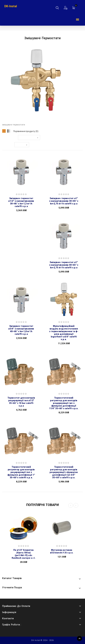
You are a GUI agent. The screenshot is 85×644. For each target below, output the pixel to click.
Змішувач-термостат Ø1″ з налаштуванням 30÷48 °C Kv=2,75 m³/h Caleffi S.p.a (64, 201)
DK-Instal (11, 6)
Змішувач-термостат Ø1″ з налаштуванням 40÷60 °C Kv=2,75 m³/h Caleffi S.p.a (64, 265)
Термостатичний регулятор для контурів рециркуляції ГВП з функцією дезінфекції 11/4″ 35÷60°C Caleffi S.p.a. (64, 403)
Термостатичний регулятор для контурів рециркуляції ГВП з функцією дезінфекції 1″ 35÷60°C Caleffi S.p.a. (21, 472)
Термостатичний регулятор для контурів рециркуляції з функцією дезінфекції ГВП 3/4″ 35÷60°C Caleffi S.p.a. (64, 472)
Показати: (8, 145)
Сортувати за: (9, 138)
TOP (79, 638)
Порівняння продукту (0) (26, 131)
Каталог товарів (78, 20)
